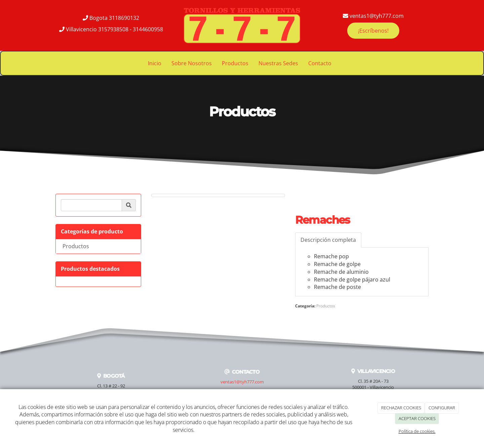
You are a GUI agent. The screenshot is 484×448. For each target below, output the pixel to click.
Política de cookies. (417, 431)
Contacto (320, 63)
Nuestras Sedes (278, 63)
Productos (235, 63)
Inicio (155, 63)
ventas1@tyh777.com (242, 382)
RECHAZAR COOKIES (401, 408)
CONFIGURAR (442, 408)
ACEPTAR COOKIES (417, 418)
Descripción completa (328, 240)
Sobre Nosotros (192, 63)
